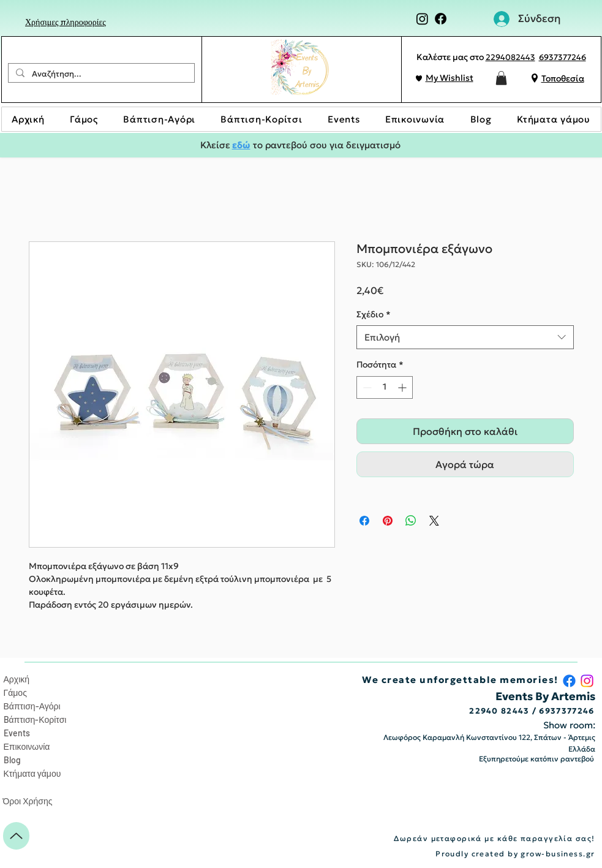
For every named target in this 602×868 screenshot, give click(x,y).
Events (17, 733)
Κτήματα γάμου (32, 773)
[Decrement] (366, 387)
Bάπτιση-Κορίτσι (35, 719)
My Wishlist (450, 78)
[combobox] (465, 337)
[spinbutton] (385, 387)
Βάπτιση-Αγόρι (32, 706)
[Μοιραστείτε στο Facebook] (364, 521)
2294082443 (510, 57)
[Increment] (403, 387)
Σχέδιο (374, 314)
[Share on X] (434, 521)
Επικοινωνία (27, 746)
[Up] (16, 836)
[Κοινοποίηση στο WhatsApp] (411, 521)
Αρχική (17, 679)
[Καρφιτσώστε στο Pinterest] (388, 521)
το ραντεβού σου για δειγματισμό (325, 145)
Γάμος (15, 693)
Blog (12, 760)
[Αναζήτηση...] (100, 74)
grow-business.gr (558, 854)
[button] (501, 78)
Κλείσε (216, 145)
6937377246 (562, 57)
